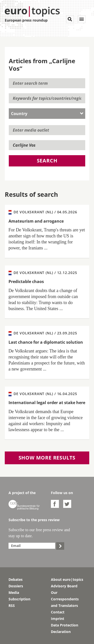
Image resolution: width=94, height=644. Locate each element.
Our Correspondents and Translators (65, 599)
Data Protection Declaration (65, 628)
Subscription (19, 599)
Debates (16, 579)
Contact (58, 612)
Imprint (58, 619)
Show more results (47, 458)
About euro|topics (67, 579)
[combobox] (47, 114)
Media (14, 592)
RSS (12, 606)
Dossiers (16, 586)
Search (47, 161)
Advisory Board (64, 586)
